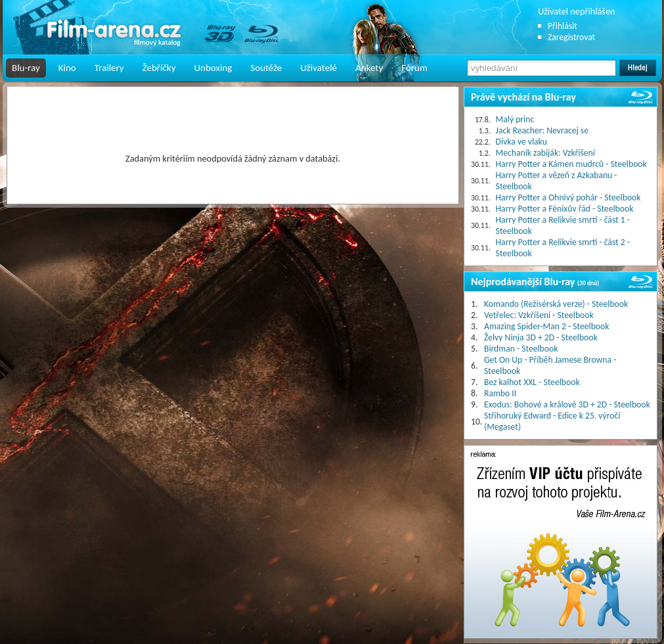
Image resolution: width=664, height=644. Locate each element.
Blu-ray (26, 68)
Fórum (414, 68)
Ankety (369, 68)
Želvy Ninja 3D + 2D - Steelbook (541, 337)
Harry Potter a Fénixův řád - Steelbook (565, 209)
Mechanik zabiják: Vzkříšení (545, 153)
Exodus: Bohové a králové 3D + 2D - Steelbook (567, 404)
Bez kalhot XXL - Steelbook (532, 382)
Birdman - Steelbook (521, 349)
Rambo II (500, 393)
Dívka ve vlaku (521, 142)
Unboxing (213, 68)
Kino (67, 68)
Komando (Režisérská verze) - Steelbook (556, 304)
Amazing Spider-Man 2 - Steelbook (546, 326)
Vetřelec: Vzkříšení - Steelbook (539, 315)
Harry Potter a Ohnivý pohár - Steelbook (568, 197)
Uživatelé (319, 68)
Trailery (109, 68)
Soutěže (266, 68)
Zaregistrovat (571, 37)
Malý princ (515, 119)
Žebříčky (159, 68)
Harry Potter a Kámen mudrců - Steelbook (571, 164)
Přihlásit (563, 26)
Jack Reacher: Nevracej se (542, 130)
